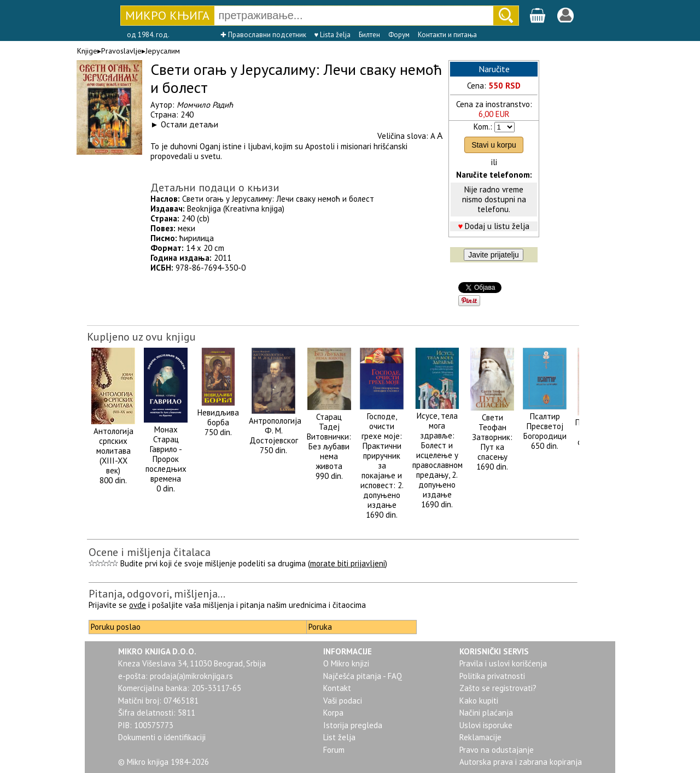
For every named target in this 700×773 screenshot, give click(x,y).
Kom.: (483, 127)
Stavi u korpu (494, 145)
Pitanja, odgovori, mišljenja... (157, 594)
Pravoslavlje (121, 51)
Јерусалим (163, 51)
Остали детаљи (189, 124)
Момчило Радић (205, 105)
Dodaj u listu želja (497, 226)
